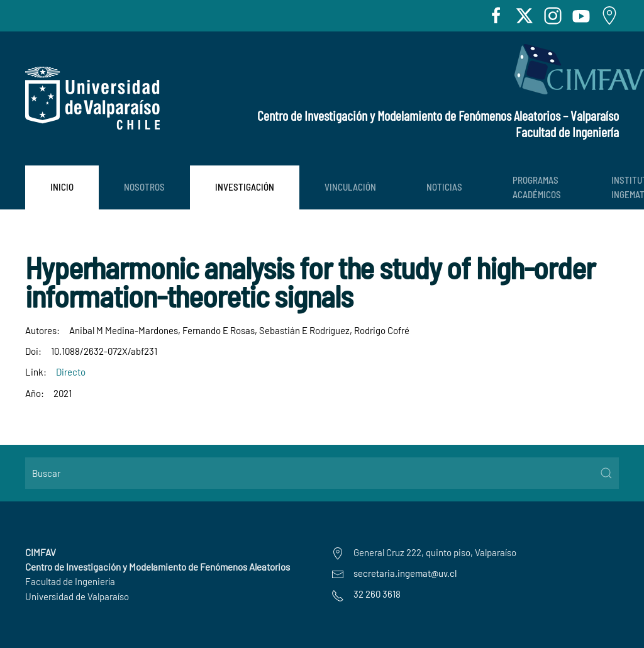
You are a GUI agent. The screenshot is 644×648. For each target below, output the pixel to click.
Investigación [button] (245, 187)
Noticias (444, 187)
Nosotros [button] (144, 187)
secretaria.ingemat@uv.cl (405, 573)
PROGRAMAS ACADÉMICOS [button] (537, 187)
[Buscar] (322, 473)
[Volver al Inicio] (92, 98)
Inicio (62, 187)
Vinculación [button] (350, 187)
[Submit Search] (606, 473)
